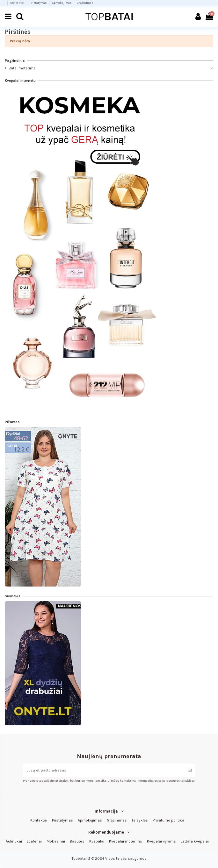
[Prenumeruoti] (190, 770)
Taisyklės (140, 820)
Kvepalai (97, 841)
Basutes (77, 841)
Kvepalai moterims (126, 841)
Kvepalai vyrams (161, 841)
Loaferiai (34, 841)
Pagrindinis (15, 61)
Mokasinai (56, 841)
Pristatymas (38, 3)
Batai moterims (22, 68)
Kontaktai (18, 3)
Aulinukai (14, 841)
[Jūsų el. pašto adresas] (103, 770)
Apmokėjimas (62, 3)
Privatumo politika (168, 820)
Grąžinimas (85, 3)
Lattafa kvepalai (195, 841)
